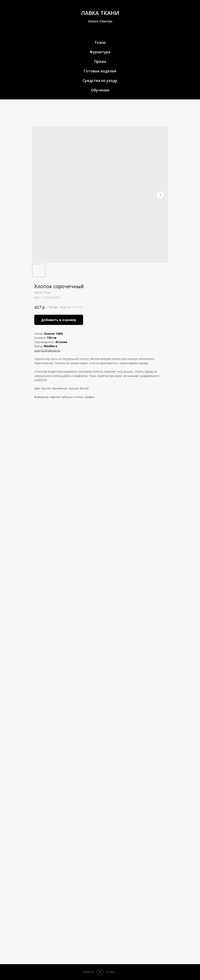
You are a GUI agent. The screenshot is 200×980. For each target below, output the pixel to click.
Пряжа (100, 61)
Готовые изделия (100, 71)
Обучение (100, 90)
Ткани (100, 42)
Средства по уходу (100, 81)
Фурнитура (100, 52)
